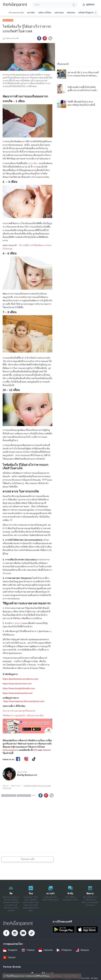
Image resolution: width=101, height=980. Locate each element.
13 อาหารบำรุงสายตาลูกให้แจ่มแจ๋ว (19, 710)
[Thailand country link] (28, 949)
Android (46, 749)
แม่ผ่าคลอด (59, 13)
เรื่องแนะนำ (63, 63)
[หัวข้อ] (70, 897)
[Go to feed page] (15, 6)
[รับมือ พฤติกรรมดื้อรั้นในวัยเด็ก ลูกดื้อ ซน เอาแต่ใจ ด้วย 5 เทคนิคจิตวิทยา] (78, 88)
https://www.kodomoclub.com (18, 692)
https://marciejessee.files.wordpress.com (24, 701)
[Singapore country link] (10, 949)
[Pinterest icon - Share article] (45, 38)
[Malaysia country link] (82, 949)
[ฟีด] (11, 897)
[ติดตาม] (90, 897)
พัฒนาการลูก (8, 19)
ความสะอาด (17, 622)
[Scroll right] (96, 13)
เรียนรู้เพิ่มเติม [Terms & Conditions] (56, 976)
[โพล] (31, 897)
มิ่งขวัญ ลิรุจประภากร (27, 774)
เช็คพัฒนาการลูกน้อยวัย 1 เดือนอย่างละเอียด (23, 715)
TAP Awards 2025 (16, 13)
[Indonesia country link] (46, 949)
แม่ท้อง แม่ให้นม (45, 13)
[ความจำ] (50, 897)
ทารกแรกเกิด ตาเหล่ (9, 795)
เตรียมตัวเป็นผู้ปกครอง (87, 13)
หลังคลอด (71, 13)
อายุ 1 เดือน (32, 163)
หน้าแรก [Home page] (6, 785)
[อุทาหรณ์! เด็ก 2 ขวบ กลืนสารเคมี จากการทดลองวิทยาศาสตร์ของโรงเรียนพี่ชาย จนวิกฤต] (78, 73)
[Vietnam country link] (9, 957)
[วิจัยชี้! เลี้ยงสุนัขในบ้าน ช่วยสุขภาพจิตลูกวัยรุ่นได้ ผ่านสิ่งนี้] (78, 102)
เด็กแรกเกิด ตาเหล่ (24, 795)
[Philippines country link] (64, 949)
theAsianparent (10, 749)
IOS (36, 749)
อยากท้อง (31, 13)
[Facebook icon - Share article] (39, 38)
